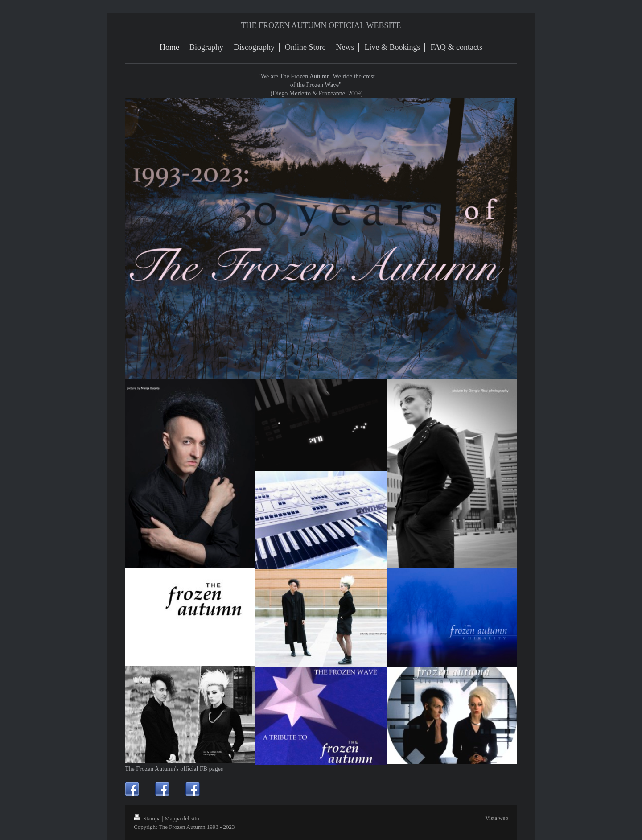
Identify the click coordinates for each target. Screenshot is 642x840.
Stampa (148, 818)
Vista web (497, 818)
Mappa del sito (182, 818)
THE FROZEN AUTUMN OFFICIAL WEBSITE (321, 25)
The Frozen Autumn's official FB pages (174, 769)
